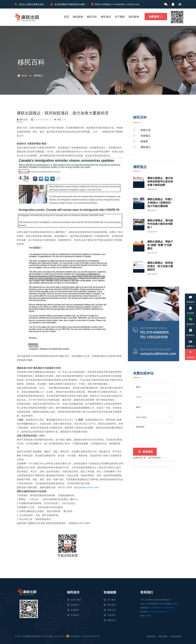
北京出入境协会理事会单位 (31, 4)
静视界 (144, 141)
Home (24, 76)
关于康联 (120, 17)
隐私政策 (151, 636)
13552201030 (132, 4)
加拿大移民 (76, 600)
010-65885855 (155, 608)
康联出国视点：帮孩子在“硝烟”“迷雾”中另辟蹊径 (160, 245)
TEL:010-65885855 (155, 332)
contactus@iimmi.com (158, 353)
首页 (67, 17)
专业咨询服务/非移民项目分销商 (70, 4)
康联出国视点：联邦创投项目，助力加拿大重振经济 (160, 266)
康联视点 (38, 76)
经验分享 (146, 130)
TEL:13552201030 (154, 337)
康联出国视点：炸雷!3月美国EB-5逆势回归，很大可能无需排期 (160, 203)
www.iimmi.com (90, 487)
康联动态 (112, 620)
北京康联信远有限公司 (33, 636)
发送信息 (146, 451)
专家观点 (146, 136)
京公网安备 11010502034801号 (83, 636)
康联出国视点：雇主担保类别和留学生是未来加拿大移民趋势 (160, 182)
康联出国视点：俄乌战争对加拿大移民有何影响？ (160, 224)
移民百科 (92, 17)
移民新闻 (78, 17)
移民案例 (134, 17)
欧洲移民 (75, 610)
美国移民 (75, 605)
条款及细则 (176, 636)
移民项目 (106, 17)
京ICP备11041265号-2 (55, 636)
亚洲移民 (75, 615)
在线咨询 (156, 17)
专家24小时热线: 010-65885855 (110, 4)
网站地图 (163, 636)
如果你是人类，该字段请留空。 (148, 457)
